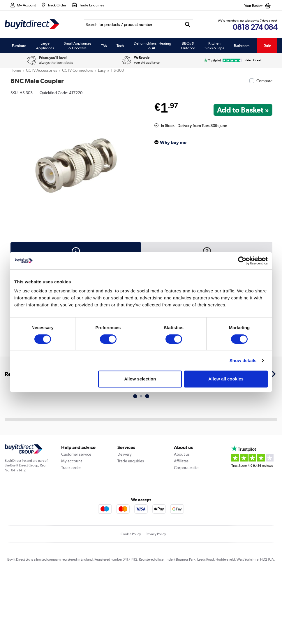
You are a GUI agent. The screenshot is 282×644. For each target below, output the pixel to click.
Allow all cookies (226, 379)
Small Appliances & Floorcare (77, 45)
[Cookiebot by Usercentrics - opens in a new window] (242, 261)
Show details (243, 360)
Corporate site (186, 468)
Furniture (19, 45)
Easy (102, 70)
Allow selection (140, 379)
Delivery (125, 454)
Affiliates (181, 461)
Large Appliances (45, 45)
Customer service (76, 454)
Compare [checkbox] (264, 81)
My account (72, 461)
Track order (71, 468)
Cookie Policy (131, 534)
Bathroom (242, 45)
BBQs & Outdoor (188, 45)
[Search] (133, 25)
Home (16, 70)
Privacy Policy (156, 534)
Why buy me (173, 142)
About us (182, 454)
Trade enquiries (131, 461)
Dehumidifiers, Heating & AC (153, 45)
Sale (267, 45)
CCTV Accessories (42, 70)
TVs (104, 45)
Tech (120, 45)
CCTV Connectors (77, 70)
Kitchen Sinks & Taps (214, 45)
